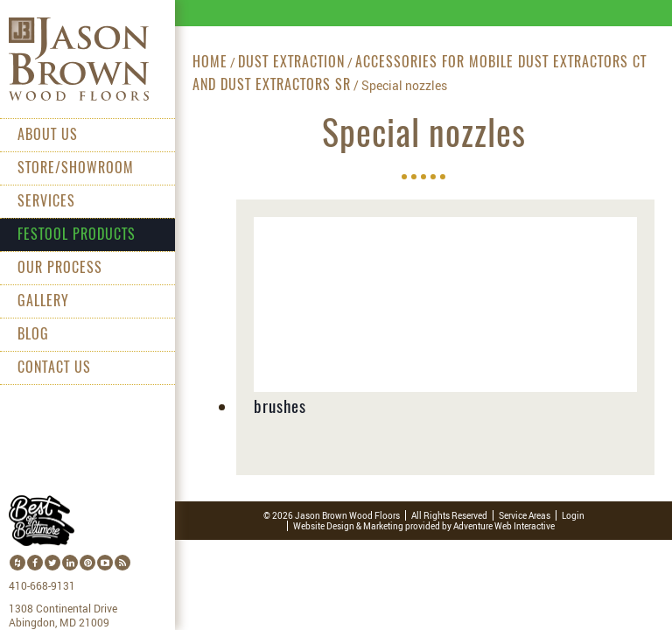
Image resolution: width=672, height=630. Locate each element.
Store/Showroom (76, 169)
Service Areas (525, 515)
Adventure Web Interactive (504, 526)
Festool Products (77, 235)
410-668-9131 (42, 586)
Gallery (43, 302)
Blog (33, 335)
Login (573, 515)
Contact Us (54, 368)
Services (46, 202)
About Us (48, 136)
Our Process (60, 269)
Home (210, 63)
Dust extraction (291, 63)
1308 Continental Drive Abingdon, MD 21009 (63, 616)
